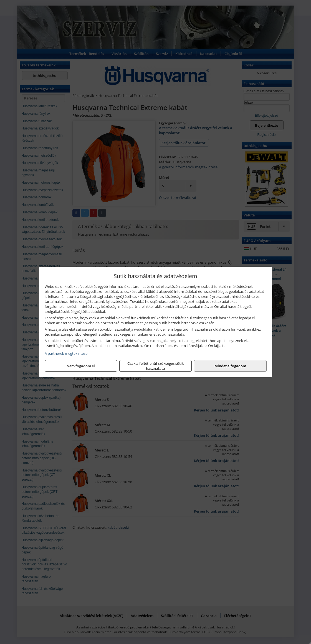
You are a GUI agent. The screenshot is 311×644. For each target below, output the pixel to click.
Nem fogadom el (81, 366)
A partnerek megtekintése (66, 353)
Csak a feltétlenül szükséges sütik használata (155, 366)
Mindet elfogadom (230, 366)
